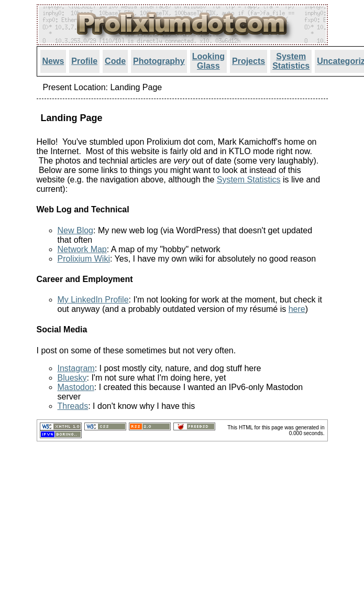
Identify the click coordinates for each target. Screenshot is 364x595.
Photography (159, 61)
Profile (84, 61)
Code (115, 61)
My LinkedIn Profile (93, 300)
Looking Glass (208, 61)
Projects (249, 61)
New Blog (75, 230)
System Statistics (291, 61)
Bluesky (72, 378)
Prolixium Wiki (84, 259)
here (297, 309)
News (53, 61)
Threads (73, 406)
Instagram (76, 368)
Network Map (82, 249)
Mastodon (76, 387)
